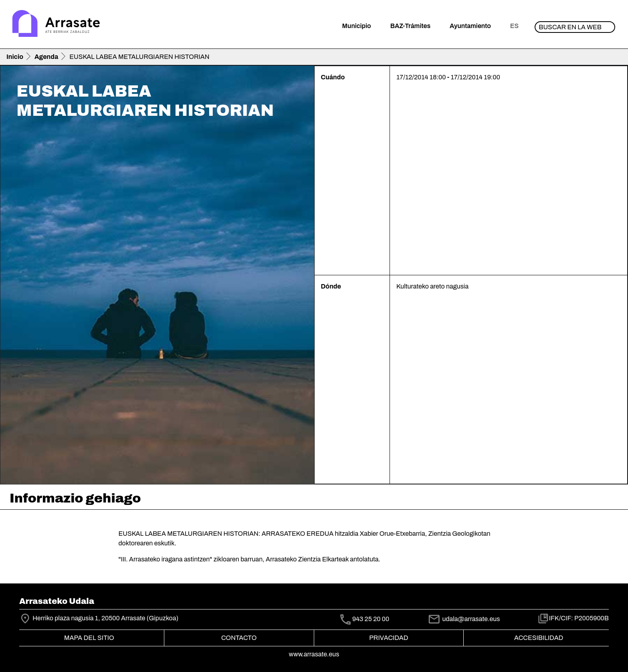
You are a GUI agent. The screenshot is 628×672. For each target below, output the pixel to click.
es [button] (514, 26)
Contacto (239, 638)
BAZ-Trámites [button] (410, 26)
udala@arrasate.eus (464, 619)
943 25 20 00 (371, 619)
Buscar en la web (570, 27)
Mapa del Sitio (89, 638)
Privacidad (389, 638)
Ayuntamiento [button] (470, 26)
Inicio (15, 57)
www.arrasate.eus (314, 654)
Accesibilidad (539, 638)
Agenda (46, 57)
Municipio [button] (357, 26)
